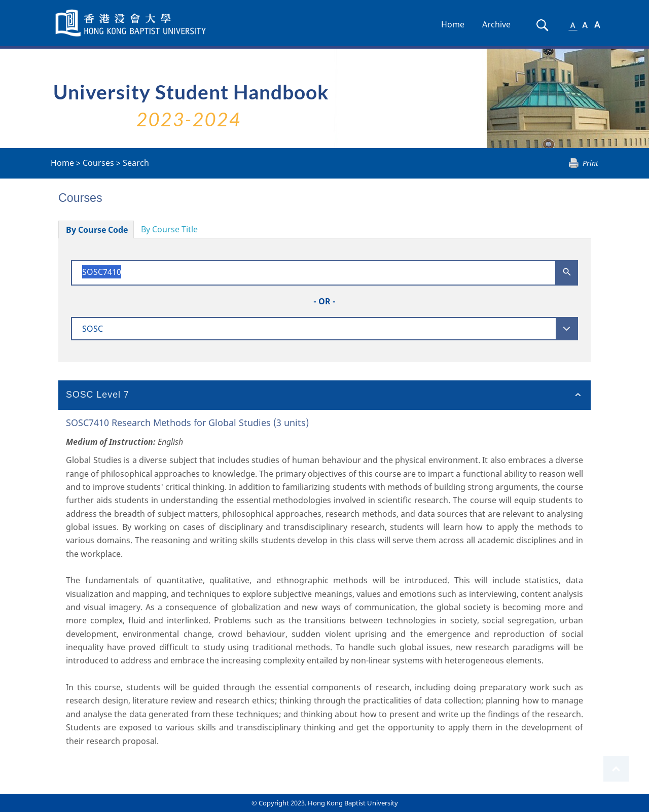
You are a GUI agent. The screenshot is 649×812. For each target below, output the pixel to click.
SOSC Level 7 (98, 395)
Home (453, 24)
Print (590, 163)
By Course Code (97, 230)
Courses (98, 163)
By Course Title (169, 229)
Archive (496, 24)
